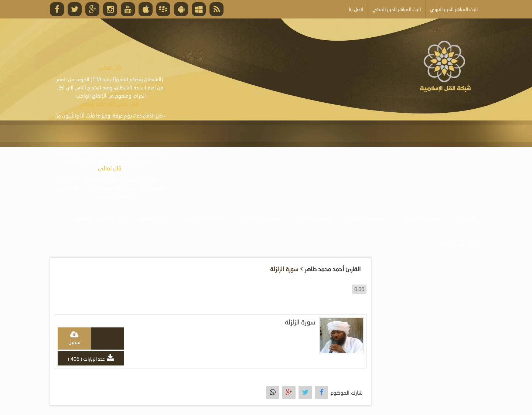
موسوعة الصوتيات (422, 218)
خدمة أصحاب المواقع (99, 218)
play (108, 339)
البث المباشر (152, 218)
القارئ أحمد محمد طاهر (333, 269)
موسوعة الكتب (314, 218)
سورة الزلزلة (300, 322)
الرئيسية (467, 218)
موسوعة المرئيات (366, 218)
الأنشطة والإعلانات (203, 218)
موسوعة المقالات (260, 218)
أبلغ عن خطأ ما (458, 244)
